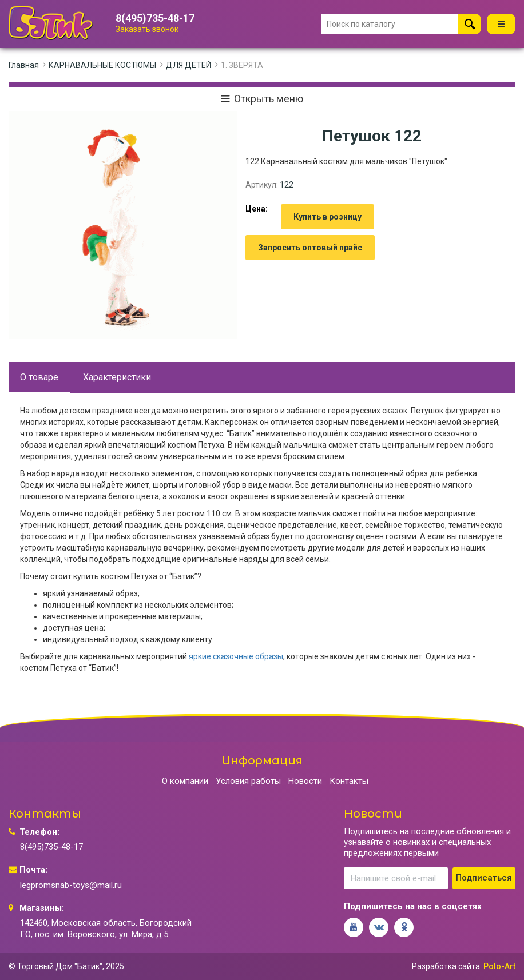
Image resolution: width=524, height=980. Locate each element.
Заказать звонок (147, 29)
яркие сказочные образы (236, 656)
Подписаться (484, 878)
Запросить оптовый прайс (310, 248)
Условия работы (248, 781)
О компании (185, 781)
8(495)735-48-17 (155, 18)
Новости (305, 781)
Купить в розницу (327, 217)
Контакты (349, 781)
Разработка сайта (446, 966)
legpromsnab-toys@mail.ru (71, 885)
